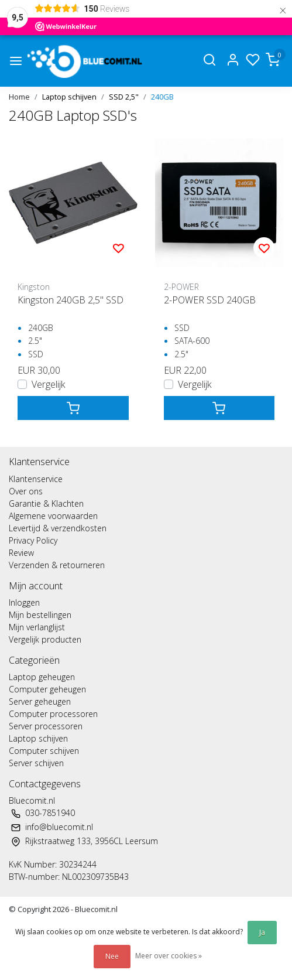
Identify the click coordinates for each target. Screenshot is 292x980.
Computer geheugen (47, 689)
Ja (262, 932)
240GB (162, 97)
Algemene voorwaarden (53, 516)
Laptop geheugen (42, 677)
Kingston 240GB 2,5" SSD (71, 300)
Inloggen (24, 602)
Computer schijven (44, 751)
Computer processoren (53, 714)
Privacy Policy (33, 540)
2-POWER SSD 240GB (210, 300)
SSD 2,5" (124, 97)
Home (19, 97)
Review (21, 553)
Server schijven (36, 763)
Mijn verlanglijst (37, 627)
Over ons (26, 491)
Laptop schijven (69, 97)
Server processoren (46, 726)
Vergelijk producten (45, 639)
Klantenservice (36, 479)
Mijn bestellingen (40, 615)
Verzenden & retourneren (57, 565)
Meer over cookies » (169, 956)
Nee (112, 956)
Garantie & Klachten (46, 503)
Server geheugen (40, 701)
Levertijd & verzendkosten (58, 528)
